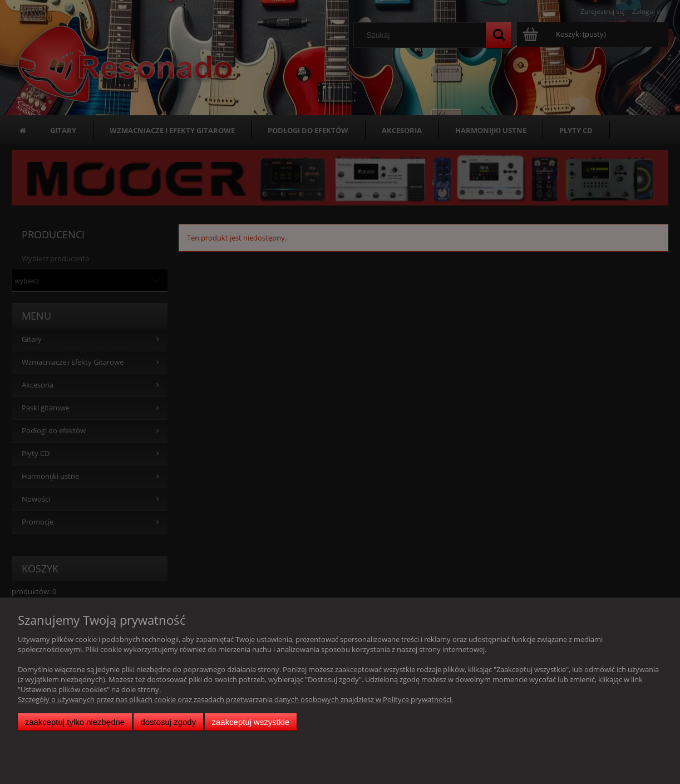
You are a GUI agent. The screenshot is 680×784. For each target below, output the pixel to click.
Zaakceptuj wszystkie (251, 722)
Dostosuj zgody (168, 722)
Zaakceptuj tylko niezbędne (75, 722)
